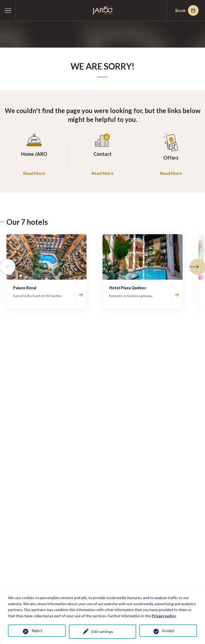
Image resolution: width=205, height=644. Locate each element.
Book (187, 10)
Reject (37, 630)
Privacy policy (164, 616)
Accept (168, 630)
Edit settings (103, 632)
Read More (34, 173)
